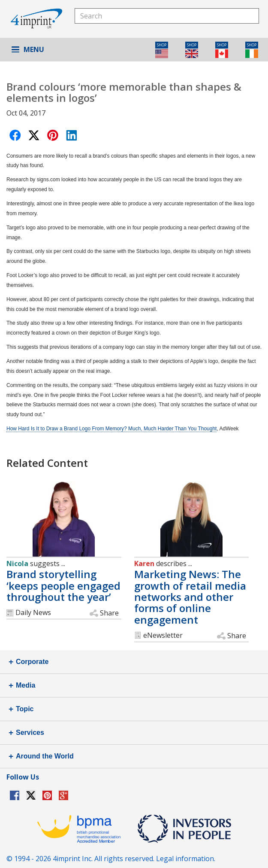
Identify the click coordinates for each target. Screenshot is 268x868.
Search (251, 16)
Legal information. (186, 859)
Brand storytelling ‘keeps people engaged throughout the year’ (63, 585)
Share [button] (109, 613)
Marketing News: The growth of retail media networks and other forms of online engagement (190, 597)
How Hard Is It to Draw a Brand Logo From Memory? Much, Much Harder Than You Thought (111, 429)
